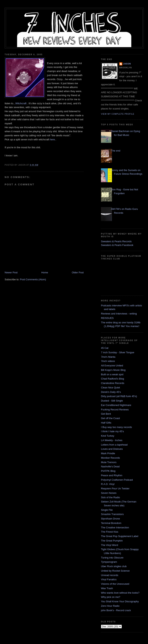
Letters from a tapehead (114, 445)
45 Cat (105, 348)
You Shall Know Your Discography (120, 601)
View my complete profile (118, 114)
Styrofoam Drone (110, 519)
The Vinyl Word (109, 545)
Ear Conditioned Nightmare (116, 405)
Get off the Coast (110, 418)
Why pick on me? (111, 597)
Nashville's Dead (110, 466)
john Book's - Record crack (116, 610)
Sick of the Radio (110, 497)
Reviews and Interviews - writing (119, 314)
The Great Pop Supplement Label (120, 536)
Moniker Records (110, 458)
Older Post (78, 272)
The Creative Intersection (115, 527)
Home (45, 272)
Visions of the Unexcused (115, 584)
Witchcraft (21, 103)
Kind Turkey (108, 436)
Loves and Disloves (112, 449)
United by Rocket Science (115, 571)
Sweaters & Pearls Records (116, 241)
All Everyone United (112, 366)
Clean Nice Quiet (110, 388)
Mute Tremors (109, 462)
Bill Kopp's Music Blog (113, 370)
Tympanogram (109, 562)
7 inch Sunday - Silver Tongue (118, 352)
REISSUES (107, 318)
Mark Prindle (108, 453)
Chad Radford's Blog (113, 379)
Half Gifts (106, 423)
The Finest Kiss (110, 532)
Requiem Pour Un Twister (115, 489)
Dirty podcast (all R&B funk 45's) (119, 396)
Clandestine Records (113, 383)
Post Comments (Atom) (33, 279)
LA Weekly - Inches (112, 440)
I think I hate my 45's (112, 431)
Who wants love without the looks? (120, 593)
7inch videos (108, 361)
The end (116, 151)
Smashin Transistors (112, 514)
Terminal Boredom (111, 523)
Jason (127, 64)
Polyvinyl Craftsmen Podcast (117, 480)
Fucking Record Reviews (115, 410)
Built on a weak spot (112, 374)
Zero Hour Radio (110, 606)
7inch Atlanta (108, 357)
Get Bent (106, 414)
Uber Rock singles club (114, 566)
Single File (107, 510)
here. (53, 139)
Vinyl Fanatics (109, 579)
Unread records (110, 575)
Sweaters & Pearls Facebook (117, 245)
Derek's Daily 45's (111, 392)
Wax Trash (107, 588)
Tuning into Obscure (112, 558)
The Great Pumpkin (112, 541)
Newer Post (11, 272)
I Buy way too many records (116, 427)
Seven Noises (109, 493)
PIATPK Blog (108, 471)
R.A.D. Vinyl (108, 484)
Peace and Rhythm (112, 475)
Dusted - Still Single (112, 401)
